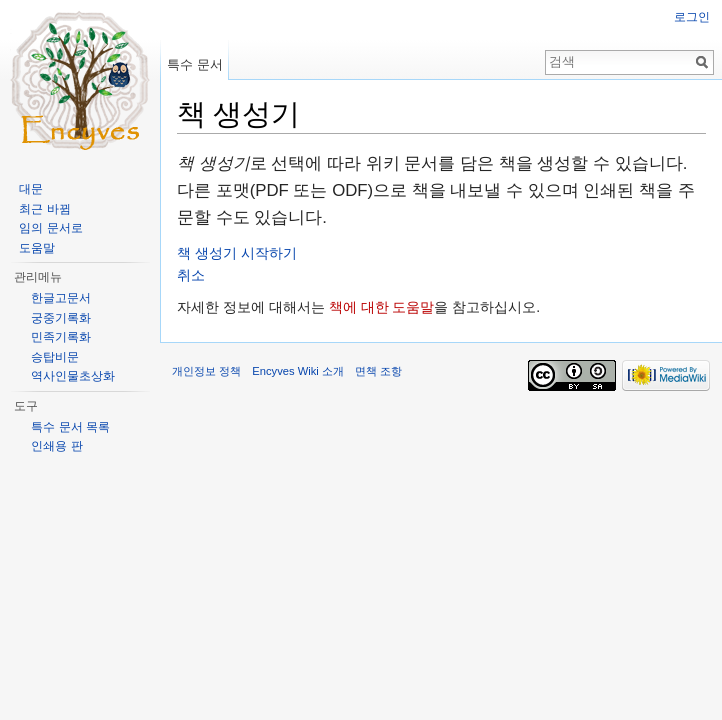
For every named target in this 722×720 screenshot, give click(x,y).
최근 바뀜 (44, 209)
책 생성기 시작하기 (237, 253)
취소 (191, 275)
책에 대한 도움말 (382, 307)
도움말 (37, 248)
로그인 (692, 17)
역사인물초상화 (73, 376)
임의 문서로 (50, 228)
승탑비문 (55, 357)
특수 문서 (195, 64)
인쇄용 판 (56, 446)
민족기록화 (61, 337)
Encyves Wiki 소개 (298, 371)
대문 (31, 189)
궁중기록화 (61, 318)
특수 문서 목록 (70, 427)
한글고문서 (61, 298)
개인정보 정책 (206, 371)
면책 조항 (378, 371)
